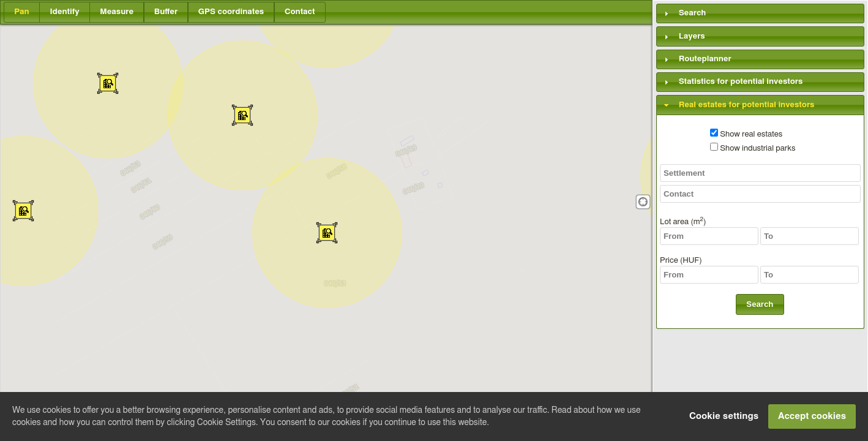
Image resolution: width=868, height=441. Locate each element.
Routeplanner (705, 59)
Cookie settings (724, 416)
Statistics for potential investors (741, 82)
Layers (692, 36)
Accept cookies (812, 416)
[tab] (760, 13)
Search (693, 13)
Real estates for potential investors (747, 105)
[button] (22, 12)
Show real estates (746, 134)
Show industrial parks (753, 148)
